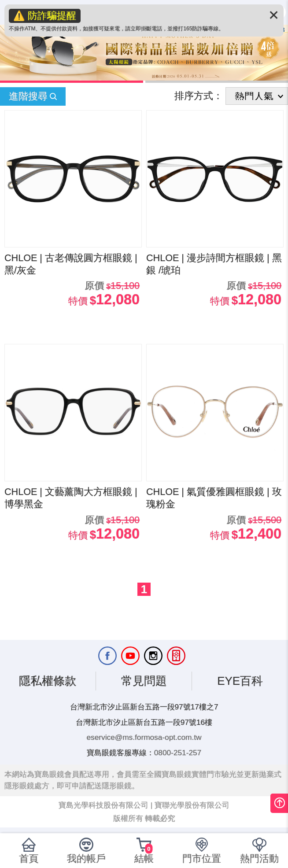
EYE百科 (240, 681)
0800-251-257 (178, 753)
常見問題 (144, 681)
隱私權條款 (48, 681)
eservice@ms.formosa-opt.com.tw (144, 737)
